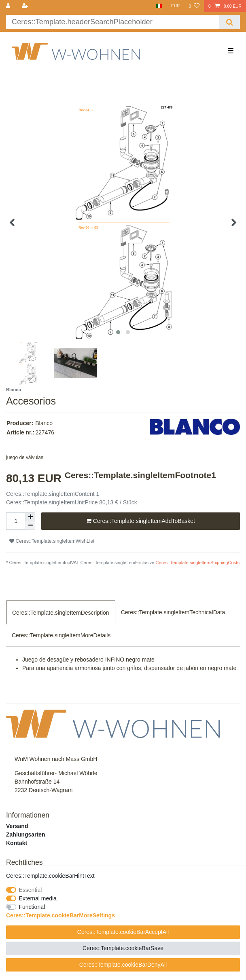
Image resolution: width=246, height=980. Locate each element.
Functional (32, 907)
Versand (17, 826)
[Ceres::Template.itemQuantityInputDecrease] (30, 526)
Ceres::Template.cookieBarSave (123, 948)
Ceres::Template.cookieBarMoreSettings (60, 915)
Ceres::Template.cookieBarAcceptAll (123, 932)
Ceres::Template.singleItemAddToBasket (141, 521)
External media (38, 898)
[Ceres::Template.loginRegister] (25, 6)
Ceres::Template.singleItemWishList (52, 541)
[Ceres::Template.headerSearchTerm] (113, 22)
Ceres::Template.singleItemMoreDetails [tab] (61, 635)
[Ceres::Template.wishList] (194, 6)
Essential (31, 890)
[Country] (159, 6)
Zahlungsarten (25, 835)
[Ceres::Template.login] (9, 6)
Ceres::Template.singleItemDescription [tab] (61, 613)
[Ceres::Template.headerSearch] (230, 22)
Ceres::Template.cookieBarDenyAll (123, 965)
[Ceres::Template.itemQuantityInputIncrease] (30, 517)
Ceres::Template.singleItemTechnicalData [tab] (173, 612)
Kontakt (17, 843)
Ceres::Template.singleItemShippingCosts (197, 563)
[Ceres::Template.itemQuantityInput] (16, 521)
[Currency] (176, 6)
